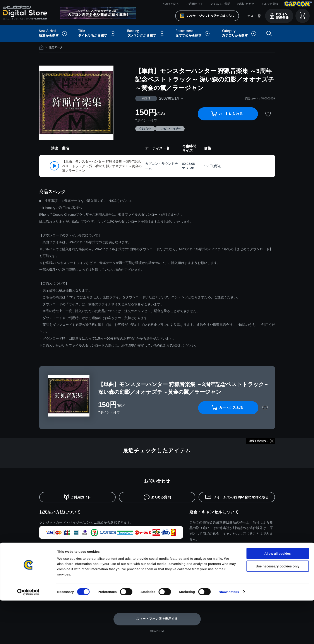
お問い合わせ (246, 4)
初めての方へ (171, 4)
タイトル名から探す (97, 34)
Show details (229, 635)
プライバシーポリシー (54, 581)
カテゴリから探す (239, 34)
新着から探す (56, 34)
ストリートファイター (198, 581)
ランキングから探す (146, 34)
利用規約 (45, 568)
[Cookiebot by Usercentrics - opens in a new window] (28, 635)
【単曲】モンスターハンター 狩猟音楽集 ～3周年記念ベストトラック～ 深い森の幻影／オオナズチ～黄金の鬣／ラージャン (102, 166)
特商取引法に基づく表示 (55, 575)
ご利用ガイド (195, 4)
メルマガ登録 (270, 4)
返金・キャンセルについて (214, 512)
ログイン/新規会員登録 (150, 568)
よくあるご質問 (220, 4)
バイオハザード (193, 575)
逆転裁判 (237, 581)
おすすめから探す (193, 34)
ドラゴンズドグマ (243, 568)
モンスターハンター (196, 568)
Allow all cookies (278, 597)
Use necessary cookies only (278, 610)
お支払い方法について (60, 512)
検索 (268, 34)
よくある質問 (96, 581)
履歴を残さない (258, 441)
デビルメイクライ (243, 575)
